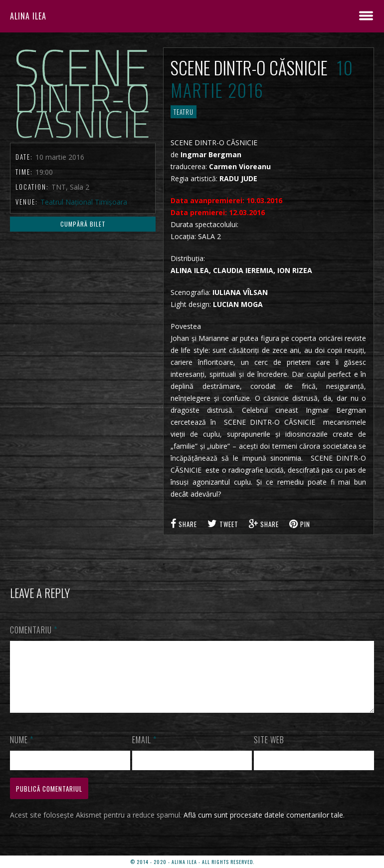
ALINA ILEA (28, 16)
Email (144, 752)
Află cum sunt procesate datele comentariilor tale (263, 827)
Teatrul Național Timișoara (84, 202)
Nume (22, 752)
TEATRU (184, 112)
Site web (269, 752)
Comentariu (34, 630)
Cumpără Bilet (83, 224)
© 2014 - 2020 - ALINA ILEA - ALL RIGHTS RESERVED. (192, 862)
